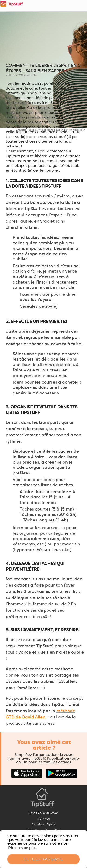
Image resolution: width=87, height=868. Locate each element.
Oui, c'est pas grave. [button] (44, 859)
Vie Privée (44, 819)
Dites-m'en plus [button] (22, 848)
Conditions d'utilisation (43, 813)
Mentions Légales (44, 824)
